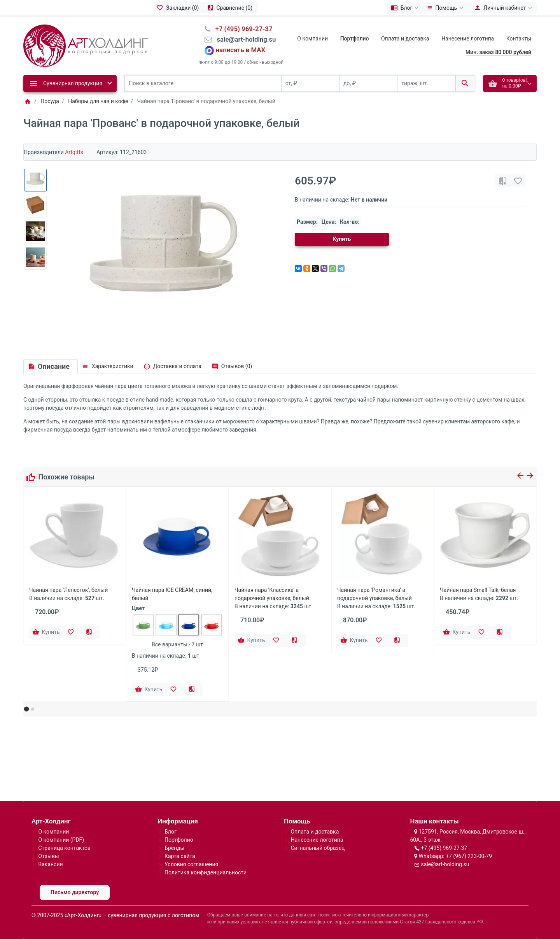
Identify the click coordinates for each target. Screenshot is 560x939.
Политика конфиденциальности (206, 872)
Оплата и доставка (405, 39)
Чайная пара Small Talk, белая (478, 590)
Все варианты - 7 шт (177, 644)
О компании (312, 39)
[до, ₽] (368, 83)
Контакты (519, 39)
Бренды (175, 848)
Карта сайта (180, 856)
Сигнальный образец (318, 848)
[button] (27, 709)
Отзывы (48, 856)
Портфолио (179, 840)
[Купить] (47, 632)
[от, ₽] (310, 83)
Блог (171, 832)
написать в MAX (241, 50)
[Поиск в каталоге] (203, 83)
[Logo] (86, 45)
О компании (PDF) (61, 840)
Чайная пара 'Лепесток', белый (68, 590)
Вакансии (50, 864)
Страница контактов (64, 848)
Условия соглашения (191, 864)
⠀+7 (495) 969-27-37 (241, 29)
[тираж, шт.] (426, 83)
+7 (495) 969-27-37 (444, 848)
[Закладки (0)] (179, 8)
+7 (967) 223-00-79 (469, 856)
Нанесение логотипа (468, 39)
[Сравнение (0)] (231, 8)
